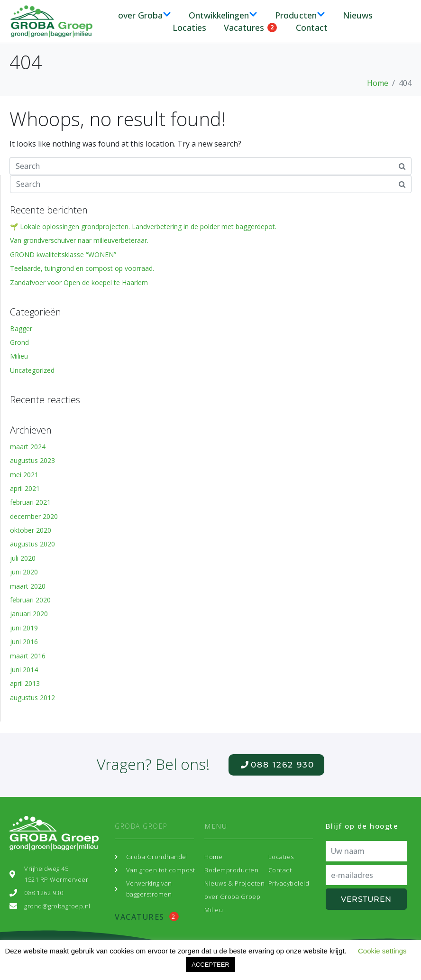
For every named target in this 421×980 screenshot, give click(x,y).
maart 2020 (28, 586)
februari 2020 (30, 600)
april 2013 (25, 683)
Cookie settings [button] (382, 951)
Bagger (21, 328)
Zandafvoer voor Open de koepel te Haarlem (79, 282)
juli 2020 (23, 558)
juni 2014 (24, 670)
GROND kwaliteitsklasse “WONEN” (63, 254)
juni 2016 (24, 642)
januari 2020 (29, 614)
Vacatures (250, 28)
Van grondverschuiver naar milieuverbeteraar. (79, 240)
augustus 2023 (32, 460)
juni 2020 (24, 572)
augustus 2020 (32, 544)
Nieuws (358, 15)
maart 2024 (28, 447)
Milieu (19, 356)
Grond (19, 342)
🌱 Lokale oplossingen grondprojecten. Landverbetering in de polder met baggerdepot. (143, 227)
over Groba (145, 15)
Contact (312, 28)
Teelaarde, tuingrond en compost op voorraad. (82, 268)
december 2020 (34, 516)
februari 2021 (30, 502)
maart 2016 (28, 656)
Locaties (189, 28)
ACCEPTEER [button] (210, 965)
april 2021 (25, 488)
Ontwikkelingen (223, 15)
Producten (300, 15)
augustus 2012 (32, 698)
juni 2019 (24, 628)
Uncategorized (32, 370)
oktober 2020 (31, 530)
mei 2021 (24, 475)
